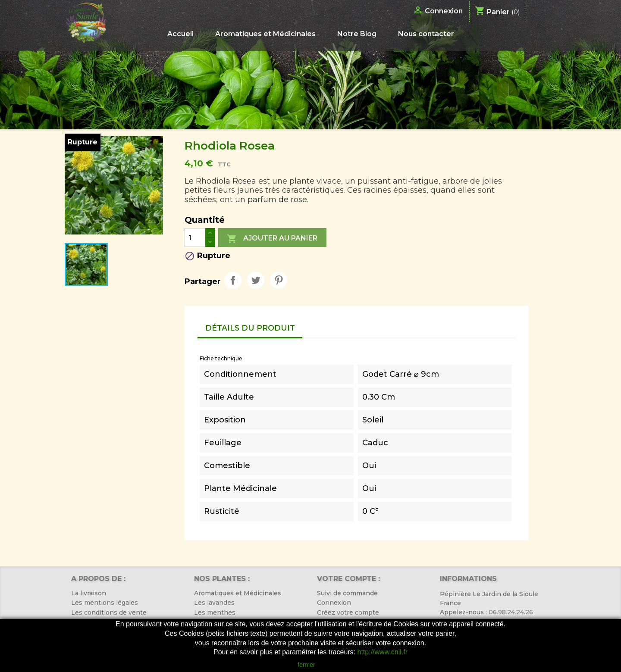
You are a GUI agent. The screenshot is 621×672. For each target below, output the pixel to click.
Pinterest (279, 280)
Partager (233, 280)
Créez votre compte (348, 613)
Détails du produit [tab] (250, 328)
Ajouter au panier (272, 239)
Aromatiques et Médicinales (265, 34)
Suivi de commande (347, 593)
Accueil (180, 34)
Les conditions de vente (109, 613)
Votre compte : (348, 579)
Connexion (334, 603)
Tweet (256, 280)
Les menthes (215, 613)
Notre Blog (357, 34)
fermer (306, 665)
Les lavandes (214, 603)
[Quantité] (195, 238)
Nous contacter (426, 34)
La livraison (89, 593)
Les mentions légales (105, 603)
